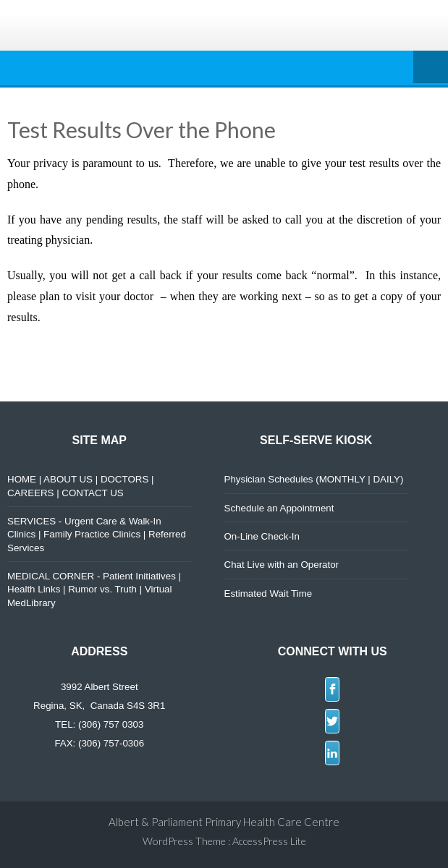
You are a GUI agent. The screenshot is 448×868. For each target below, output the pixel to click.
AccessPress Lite (269, 841)
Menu (431, 68)
